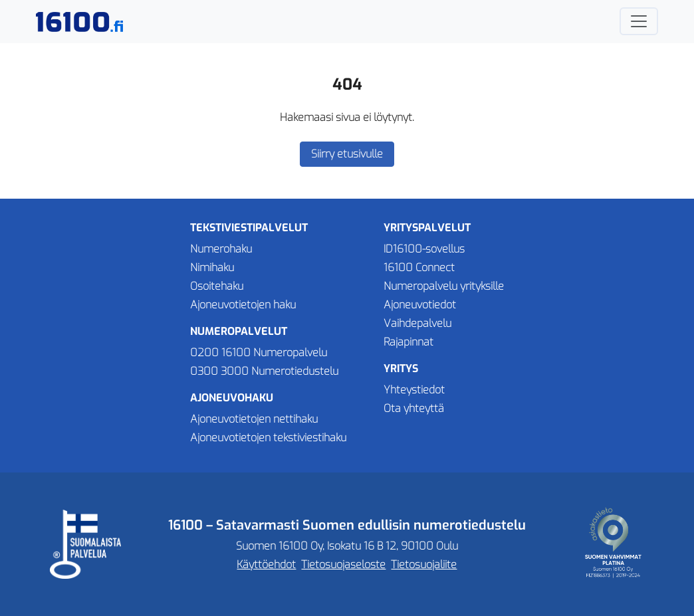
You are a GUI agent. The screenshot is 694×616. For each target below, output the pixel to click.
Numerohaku (221, 249)
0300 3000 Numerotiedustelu (264, 371)
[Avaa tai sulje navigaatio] (639, 21)
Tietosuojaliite (424, 565)
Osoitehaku (217, 286)
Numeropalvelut (239, 331)
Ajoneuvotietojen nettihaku (254, 419)
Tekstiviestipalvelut (249, 228)
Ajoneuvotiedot (420, 305)
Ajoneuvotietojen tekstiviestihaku (268, 438)
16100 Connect (419, 267)
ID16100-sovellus (424, 249)
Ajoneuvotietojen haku (243, 305)
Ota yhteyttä (414, 408)
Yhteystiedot (414, 390)
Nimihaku (212, 267)
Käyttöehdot (266, 565)
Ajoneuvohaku (232, 398)
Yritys (401, 368)
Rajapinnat (408, 342)
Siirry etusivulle (347, 154)
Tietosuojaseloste (343, 565)
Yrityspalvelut (427, 228)
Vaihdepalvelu (417, 323)
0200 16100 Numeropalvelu (259, 353)
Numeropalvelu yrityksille (444, 286)
